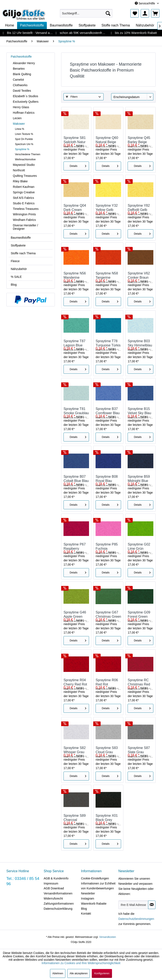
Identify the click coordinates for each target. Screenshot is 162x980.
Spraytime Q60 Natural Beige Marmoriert (107, 140)
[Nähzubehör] (145, 25)
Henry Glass (21, 107)
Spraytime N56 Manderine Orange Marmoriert (75, 276)
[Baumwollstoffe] (61, 25)
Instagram (88, 898)
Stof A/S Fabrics (23, 198)
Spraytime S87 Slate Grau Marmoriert (139, 750)
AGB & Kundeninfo (56, 878)
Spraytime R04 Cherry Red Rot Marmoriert (75, 682)
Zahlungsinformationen (59, 904)
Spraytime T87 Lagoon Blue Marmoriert (74, 343)
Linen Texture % (24, 134)
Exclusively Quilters (26, 102)
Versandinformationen (58, 893)
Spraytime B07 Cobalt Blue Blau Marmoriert (76, 479)
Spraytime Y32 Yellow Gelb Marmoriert (107, 208)
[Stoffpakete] (87, 25)
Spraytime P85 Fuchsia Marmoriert (107, 547)
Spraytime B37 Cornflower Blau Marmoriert (108, 411)
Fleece (15, 261)
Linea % (20, 129)
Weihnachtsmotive (25, 159)
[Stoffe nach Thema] (116, 25)
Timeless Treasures (26, 209)
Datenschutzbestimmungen (136, 919)
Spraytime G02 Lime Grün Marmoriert (139, 547)
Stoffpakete (18, 245)
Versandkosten (107, 937)
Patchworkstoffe (21, 57)
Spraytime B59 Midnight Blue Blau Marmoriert (140, 479)
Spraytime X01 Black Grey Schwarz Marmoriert (107, 818)
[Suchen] (108, 13)
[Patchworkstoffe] (32, 25)
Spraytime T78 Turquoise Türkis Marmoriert (108, 343)
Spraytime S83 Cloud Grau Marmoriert (107, 750)
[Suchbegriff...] (86, 13)
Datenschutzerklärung (58, 909)
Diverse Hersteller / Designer (25, 227)
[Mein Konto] (145, 13)
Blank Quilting (22, 74)
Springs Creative (24, 192)
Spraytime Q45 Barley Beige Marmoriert (139, 140)
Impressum (51, 883)
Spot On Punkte (24, 139)
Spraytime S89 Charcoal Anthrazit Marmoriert (75, 818)
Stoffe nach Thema (23, 253)
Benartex (19, 69)
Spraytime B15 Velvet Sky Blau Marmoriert (139, 411)
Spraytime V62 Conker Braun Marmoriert (139, 276)
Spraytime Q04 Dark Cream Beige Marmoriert (75, 208)
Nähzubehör (19, 269)
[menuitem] (86, 13)
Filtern (72, 97)
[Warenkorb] (155, 13)
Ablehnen (58, 973)
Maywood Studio (24, 165)
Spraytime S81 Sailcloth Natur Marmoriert (75, 140)
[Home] (10, 25)
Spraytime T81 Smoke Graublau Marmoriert (76, 411)
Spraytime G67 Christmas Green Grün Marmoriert (108, 615)
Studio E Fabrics (24, 203)
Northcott (19, 170)
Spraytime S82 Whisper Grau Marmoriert (75, 750)
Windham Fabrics (24, 220)
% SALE (16, 277)
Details (78, 165)
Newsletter (88, 893)
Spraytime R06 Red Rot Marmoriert (107, 682)
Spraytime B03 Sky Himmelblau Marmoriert (140, 343)
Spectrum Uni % (24, 144)
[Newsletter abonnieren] (152, 905)
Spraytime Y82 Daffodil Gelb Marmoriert (139, 208)
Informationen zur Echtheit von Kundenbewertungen (98, 886)
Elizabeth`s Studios (26, 96)
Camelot (18, 80)
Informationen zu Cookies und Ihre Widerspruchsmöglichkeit (81, 963)
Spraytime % (22, 149)
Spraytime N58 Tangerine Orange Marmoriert (107, 276)
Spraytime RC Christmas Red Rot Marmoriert (139, 682)
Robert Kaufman (24, 187)
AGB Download (54, 888)
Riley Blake (20, 181)
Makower (19, 124)
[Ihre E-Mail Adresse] (133, 905)
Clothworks (20, 85)
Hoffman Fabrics (24, 113)
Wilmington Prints (24, 214)
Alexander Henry (24, 63)
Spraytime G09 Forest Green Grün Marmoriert (140, 615)
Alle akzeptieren (79, 973)
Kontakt (86, 914)
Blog (14, 285)
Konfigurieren (102, 973)
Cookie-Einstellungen (95, 878)
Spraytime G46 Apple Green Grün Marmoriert (76, 615)
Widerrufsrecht (53, 898)
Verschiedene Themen (28, 154)
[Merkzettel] (135, 13)
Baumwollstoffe (21, 238)
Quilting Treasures (25, 176)
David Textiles (22, 91)
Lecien (17, 118)
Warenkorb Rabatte (94, 904)
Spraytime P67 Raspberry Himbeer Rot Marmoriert (75, 547)
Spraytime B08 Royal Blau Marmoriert (107, 479)
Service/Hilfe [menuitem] (145, 3)
